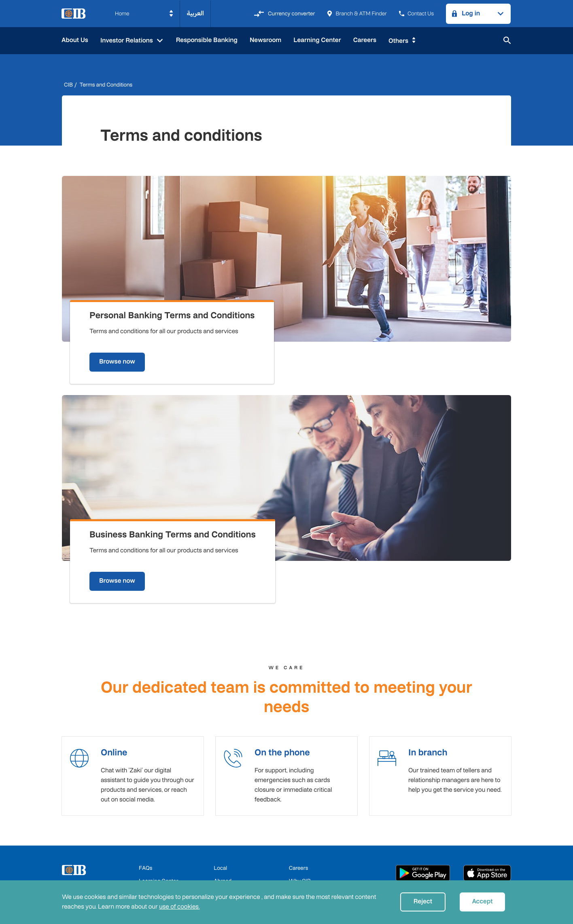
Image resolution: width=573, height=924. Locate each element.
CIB (68, 85)
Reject (423, 902)
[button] (144, 14)
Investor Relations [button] (127, 41)
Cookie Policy (206, 878)
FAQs (145, 788)
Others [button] (398, 41)
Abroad (223, 800)
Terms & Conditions (163, 826)
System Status (307, 826)
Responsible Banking (207, 40)
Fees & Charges (158, 813)
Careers (365, 40)
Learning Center (317, 40)
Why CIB (300, 800)
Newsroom (265, 40)
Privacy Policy (253, 878)
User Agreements (305, 878)
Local (220, 788)
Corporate (226, 826)
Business (225, 813)
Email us (299, 813)
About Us (75, 40)
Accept (482, 902)
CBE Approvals (157, 878)
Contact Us (416, 14)
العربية (195, 14)
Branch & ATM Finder (357, 14)
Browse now (128, 314)
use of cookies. (179, 907)
